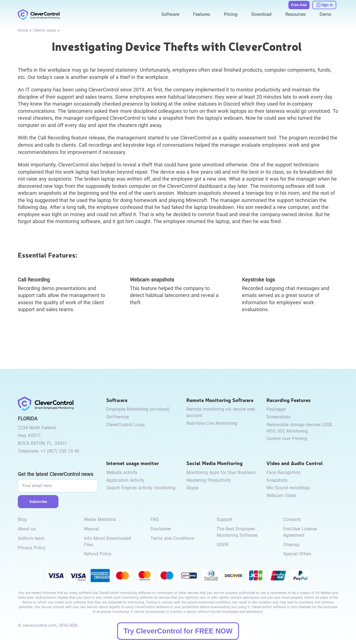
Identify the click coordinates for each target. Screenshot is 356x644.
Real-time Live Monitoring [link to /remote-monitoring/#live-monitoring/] (212, 423)
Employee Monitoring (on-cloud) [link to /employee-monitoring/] (138, 409)
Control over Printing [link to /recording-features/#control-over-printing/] (287, 439)
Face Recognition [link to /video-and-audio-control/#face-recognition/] (284, 472)
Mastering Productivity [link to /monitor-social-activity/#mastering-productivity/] (209, 480)
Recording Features (289, 400)
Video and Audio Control (295, 463)
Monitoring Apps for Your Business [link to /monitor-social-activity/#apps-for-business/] (221, 472)
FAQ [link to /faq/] (154, 519)
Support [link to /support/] (224, 519)
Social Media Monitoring (214, 463)
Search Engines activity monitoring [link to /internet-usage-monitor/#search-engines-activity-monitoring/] (141, 488)
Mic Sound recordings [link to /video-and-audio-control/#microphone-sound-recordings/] (288, 488)
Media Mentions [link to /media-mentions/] (100, 519)
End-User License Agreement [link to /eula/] (300, 532)
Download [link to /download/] (261, 14)
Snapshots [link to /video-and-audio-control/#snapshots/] (277, 480)
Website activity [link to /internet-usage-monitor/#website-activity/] (122, 472)
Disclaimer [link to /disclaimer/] (161, 529)
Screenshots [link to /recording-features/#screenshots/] (279, 417)
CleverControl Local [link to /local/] (125, 425)
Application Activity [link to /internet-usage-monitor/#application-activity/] (125, 480)
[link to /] (39, 15)
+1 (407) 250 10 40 (60, 451)
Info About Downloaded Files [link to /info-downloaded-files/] (107, 541)
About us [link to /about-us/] (27, 529)
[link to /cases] (45, 31)
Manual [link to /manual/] (92, 529)
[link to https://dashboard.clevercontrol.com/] (324, 5)
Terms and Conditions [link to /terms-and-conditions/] (172, 538)
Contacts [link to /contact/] (292, 519)
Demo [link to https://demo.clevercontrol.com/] (325, 14)
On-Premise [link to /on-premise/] (118, 417)
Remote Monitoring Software (220, 400)
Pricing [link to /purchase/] (231, 14)
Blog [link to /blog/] (22, 519)
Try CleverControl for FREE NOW (178, 631)
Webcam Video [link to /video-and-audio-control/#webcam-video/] (281, 496)
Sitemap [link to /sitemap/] (291, 545)
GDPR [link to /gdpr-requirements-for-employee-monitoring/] (222, 545)
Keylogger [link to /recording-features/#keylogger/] (276, 409)
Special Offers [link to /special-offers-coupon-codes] (297, 554)
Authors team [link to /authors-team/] (31, 538)
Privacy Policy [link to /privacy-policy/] (32, 548)
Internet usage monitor (133, 463)
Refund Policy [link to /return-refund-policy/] (98, 554)
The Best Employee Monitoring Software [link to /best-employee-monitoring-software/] (237, 532)
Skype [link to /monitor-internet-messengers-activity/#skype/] (192, 488)
